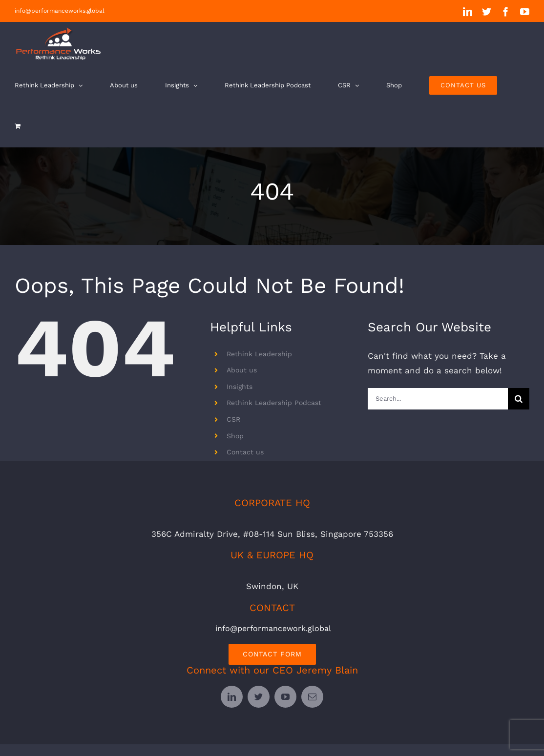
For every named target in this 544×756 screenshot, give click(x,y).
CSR (233, 419)
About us (242, 370)
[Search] (519, 399)
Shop (235, 436)
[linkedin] (232, 697)
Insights (240, 387)
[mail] (312, 697)
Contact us (245, 452)
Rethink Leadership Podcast (274, 403)
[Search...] (438, 399)
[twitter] (259, 697)
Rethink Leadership (259, 354)
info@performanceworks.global (60, 11)
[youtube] (285, 697)
